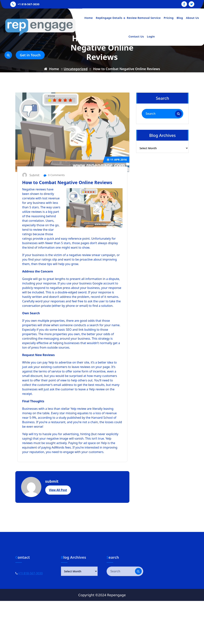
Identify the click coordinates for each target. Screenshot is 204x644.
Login (151, 36)
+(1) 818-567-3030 (30, 582)
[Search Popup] (8, 55)
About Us (193, 18)
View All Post (58, 504)
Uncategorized (76, 69)
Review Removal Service (144, 18)
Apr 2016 (117, 174)
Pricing (169, 18)
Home (89, 18)
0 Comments (54, 189)
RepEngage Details (109, 18)
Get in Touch (30, 55)
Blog (180, 18)
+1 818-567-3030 (28, 4)
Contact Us (136, 36)
